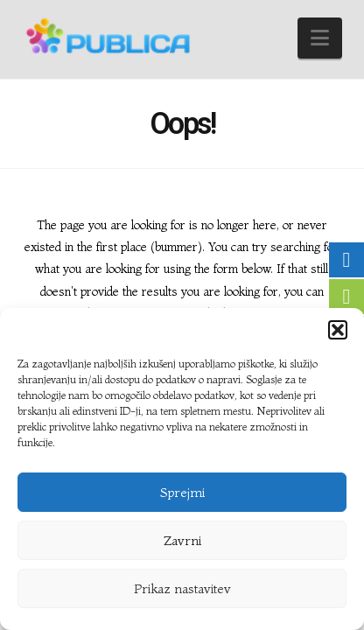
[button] (338, 330)
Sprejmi (182, 492)
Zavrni (182, 540)
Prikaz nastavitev (182, 588)
